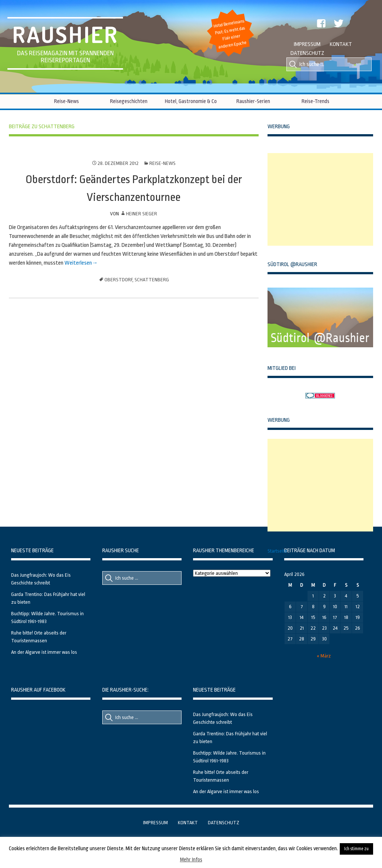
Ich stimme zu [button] (356, 849)
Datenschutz (307, 53)
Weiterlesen (78, 263)
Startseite (277, 551)
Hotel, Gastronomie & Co (191, 101)
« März (324, 656)
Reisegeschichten (129, 101)
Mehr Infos (191, 859)
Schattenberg (152, 280)
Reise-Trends (315, 101)
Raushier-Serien (253, 101)
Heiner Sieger (142, 214)
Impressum (307, 44)
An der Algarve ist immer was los (44, 652)
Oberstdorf (118, 280)
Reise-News (67, 101)
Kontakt (341, 44)
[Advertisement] (323, 199)
